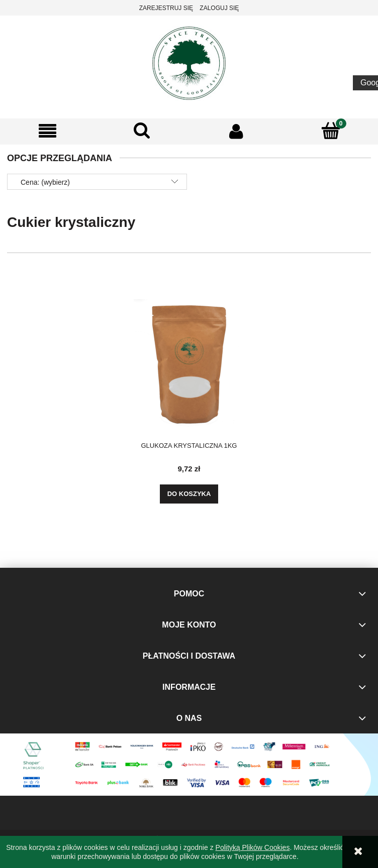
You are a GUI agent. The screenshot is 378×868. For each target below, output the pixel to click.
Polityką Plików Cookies (253, 847)
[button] (47, 131)
